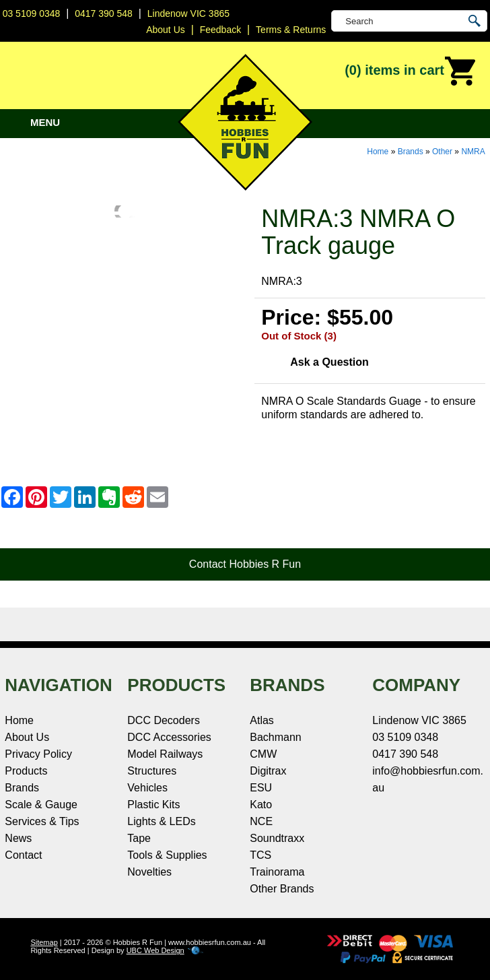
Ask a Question (329, 362)
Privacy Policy (38, 754)
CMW (263, 754)
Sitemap (44, 942)
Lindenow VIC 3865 (188, 13)
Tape (139, 838)
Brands (411, 152)
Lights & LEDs (161, 821)
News (18, 838)
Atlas (262, 720)
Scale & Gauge (41, 805)
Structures (152, 771)
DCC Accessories (169, 737)
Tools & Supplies (167, 855)
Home (378, 152)
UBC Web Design (155, 950)
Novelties (149, 872)
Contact (23, 855)
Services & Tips (42, 821)
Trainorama (277, 872)
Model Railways (165, 754)
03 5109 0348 (32, 13)
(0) (411, 71)
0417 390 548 (104, 13)
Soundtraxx (277, 838)
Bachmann (276, 737)
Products (26, 771)
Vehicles (147, 788)
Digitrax (268, 771)
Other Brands (282, 889)
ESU (261, 788)
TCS (260, 855)
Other (442, 152)
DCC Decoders (164, 720)
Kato (261, 805)
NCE (261, 821)
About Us (27, 737)
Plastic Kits (153, 805)
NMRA (473, 152)
